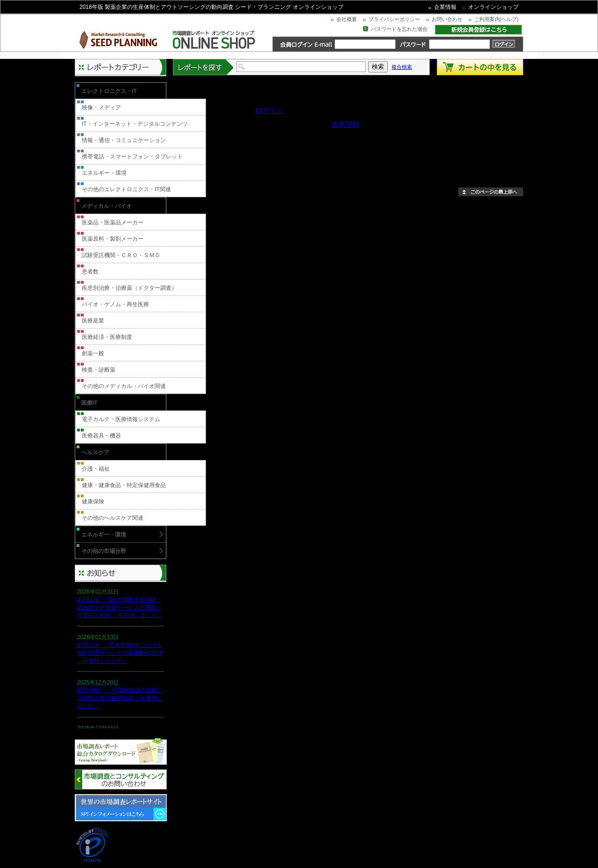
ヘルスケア (95, 452)
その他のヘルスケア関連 (113, 518)
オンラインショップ (493, 7)
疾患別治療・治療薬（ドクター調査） (129, 288)
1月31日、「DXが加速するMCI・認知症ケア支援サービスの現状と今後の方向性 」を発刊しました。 (120, 608)
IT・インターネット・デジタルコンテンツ (135, 124)
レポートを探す (204, 67)
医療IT (89, 403)
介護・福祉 (96, 469)
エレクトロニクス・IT (109, 91)
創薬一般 (93, 353)
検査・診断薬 (99, 370)
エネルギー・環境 (104, 173)
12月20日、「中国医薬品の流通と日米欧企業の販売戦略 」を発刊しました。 (120, 698)
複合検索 (402, 67)
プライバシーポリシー (394, 19)
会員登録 (346, 124)
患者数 (90, 272)
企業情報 (445, 7)
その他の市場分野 (104, 551)
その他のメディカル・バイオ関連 (124, 386)
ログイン (269, 110)
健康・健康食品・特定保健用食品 (124, 485)
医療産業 (93, 321)
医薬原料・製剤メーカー (113, 239)
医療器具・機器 (101, 436)
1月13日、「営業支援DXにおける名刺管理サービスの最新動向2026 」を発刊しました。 (120, 653)
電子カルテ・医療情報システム (121, 419)
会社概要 (347, 19)
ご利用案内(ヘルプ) (496, 19)
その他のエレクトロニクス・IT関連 (126, 189)
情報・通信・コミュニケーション (124, 140)
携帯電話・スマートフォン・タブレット (132, 157)
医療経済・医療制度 (107, 337)
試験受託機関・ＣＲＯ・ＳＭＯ (121, 255)
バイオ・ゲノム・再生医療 (115, 304)
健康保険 (93, 502)
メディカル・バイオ (107, 206)
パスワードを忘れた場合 (399, 29)
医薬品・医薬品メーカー (113, 222)
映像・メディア (101, 108)
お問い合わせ (447, 19)
